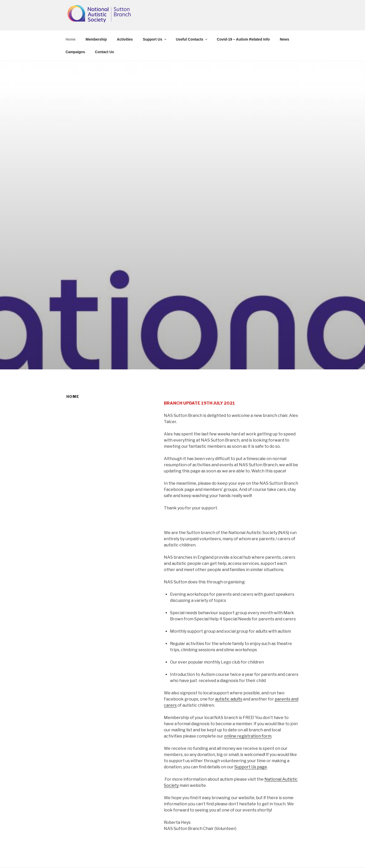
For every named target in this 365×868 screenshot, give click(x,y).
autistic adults (229, 699)
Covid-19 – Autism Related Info (243, 39)
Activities (125, 39)
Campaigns (75, 52)
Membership (96, 39)
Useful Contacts (192, 39)
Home (71, 39)
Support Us (155, 39)
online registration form (248, 736)
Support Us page (251, 767)
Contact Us (104, 52)
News (285, 39)
